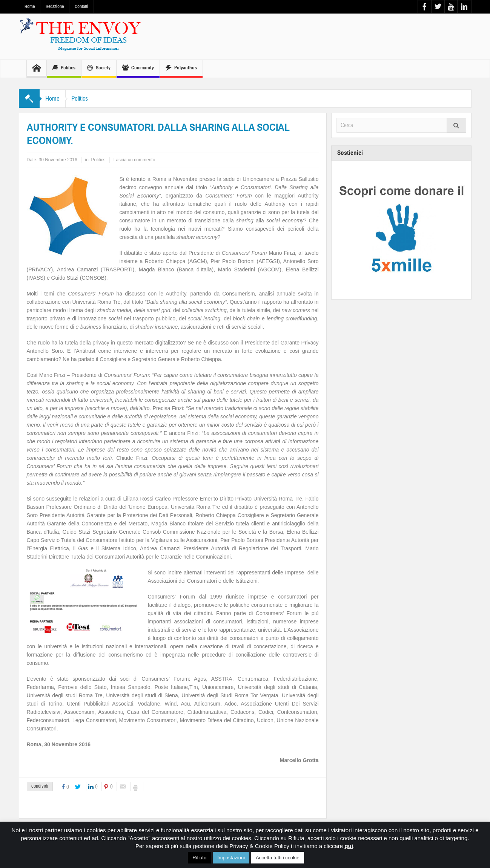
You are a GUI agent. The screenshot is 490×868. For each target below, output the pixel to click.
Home (30, 6)
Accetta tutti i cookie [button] (278, 858)
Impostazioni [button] (231, 858)
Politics (64, 69)
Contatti (81, 6)
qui (349, 846)
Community (138, 69)
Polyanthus (181, 69)
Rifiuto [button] (199, 858)
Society (99, 69)
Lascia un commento (134, 160)
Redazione (55, 6)
